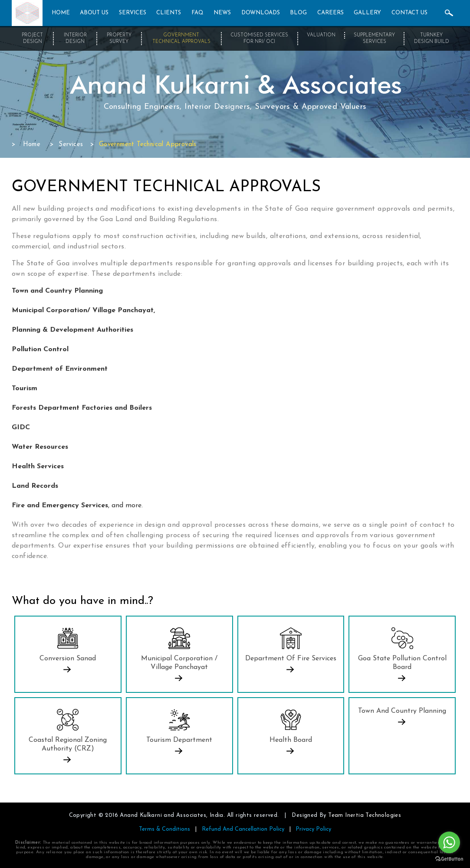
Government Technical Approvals (181, 39)
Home (32, 145)
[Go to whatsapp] (449, 842)
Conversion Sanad (68, 659)
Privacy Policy (313, 829)
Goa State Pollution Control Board (402, 663)
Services (71, 145)
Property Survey (119, 39)
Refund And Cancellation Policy (243, 829)
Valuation (321, 35)
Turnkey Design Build (432, 39)
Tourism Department (179, 740)
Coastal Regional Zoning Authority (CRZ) (68, 744)
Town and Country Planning (402, 711)
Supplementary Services (374, 39)
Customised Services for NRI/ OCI (259, 39)
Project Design (32, 39)
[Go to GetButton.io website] (449, 859)
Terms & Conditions (164, 829)
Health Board (291, 740)
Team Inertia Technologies (365, 815)
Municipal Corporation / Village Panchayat (179, 663)
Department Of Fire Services (291, 659)
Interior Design (75, 39)
